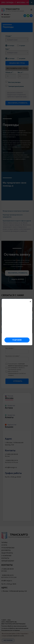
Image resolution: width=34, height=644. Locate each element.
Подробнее (17, 340)
